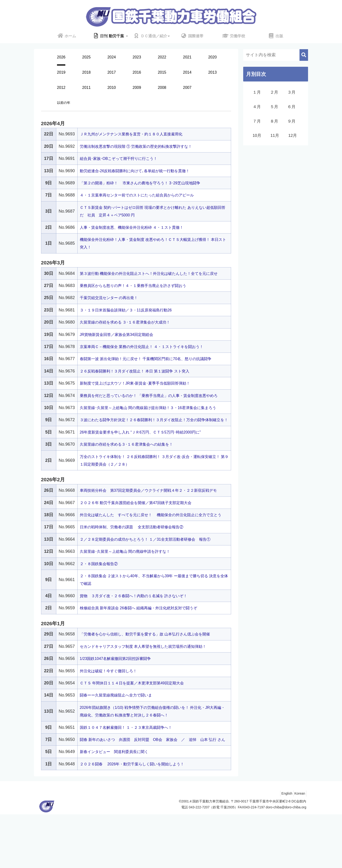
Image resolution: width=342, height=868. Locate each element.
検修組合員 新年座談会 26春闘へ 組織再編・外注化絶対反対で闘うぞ (146, 654)
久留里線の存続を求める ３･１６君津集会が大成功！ (131, 330)
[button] (304, 55)
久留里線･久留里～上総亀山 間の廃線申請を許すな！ (131, 598)
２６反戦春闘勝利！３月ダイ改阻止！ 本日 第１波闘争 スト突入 (141, 379)
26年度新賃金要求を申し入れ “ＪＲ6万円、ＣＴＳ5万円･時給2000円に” (148, 463)
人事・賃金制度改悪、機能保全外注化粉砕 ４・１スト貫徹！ (138, 227)
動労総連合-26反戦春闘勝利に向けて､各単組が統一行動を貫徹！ (142, 171)
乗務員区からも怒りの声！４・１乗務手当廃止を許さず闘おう (140, 293)
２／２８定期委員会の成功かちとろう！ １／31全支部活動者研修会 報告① (153, 585)
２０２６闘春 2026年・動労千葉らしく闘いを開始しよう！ (139, 818)
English (282, 847)
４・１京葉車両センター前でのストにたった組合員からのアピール (144, 195)
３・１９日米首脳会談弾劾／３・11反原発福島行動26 (132, 318)
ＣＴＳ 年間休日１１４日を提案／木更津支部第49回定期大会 (138, 729)
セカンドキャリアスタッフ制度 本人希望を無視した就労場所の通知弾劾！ (151, 692)
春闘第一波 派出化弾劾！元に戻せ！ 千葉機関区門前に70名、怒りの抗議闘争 (154, 367)
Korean (298, 847)
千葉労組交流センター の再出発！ (112, 305)
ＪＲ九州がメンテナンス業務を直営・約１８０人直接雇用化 (138, 134)
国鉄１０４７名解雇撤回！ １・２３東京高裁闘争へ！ (132, 773)
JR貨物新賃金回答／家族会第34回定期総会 (121, 342)
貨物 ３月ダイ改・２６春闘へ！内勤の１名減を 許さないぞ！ (140, 642)
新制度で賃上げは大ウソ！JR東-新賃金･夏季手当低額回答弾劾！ (142, 391)
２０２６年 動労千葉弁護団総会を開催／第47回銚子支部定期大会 (143, 541)
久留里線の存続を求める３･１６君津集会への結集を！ (132, 475)
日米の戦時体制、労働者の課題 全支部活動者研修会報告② (138, 573)
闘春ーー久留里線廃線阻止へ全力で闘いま (120, 741)
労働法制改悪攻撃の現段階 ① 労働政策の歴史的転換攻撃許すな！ (143, 146)
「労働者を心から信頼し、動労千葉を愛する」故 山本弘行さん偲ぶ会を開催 (153, 680)
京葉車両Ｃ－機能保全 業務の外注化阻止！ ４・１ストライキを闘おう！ (149, 354)
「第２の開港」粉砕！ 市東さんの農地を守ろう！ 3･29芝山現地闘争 (148, 183)
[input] (276, 55)
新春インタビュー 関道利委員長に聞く (118, 806)
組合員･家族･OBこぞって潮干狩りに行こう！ (123, 158)
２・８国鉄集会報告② (101, 610)
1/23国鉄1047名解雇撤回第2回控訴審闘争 (120, 705)
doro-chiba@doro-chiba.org (286, 861)
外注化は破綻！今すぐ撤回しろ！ (112, 717)
